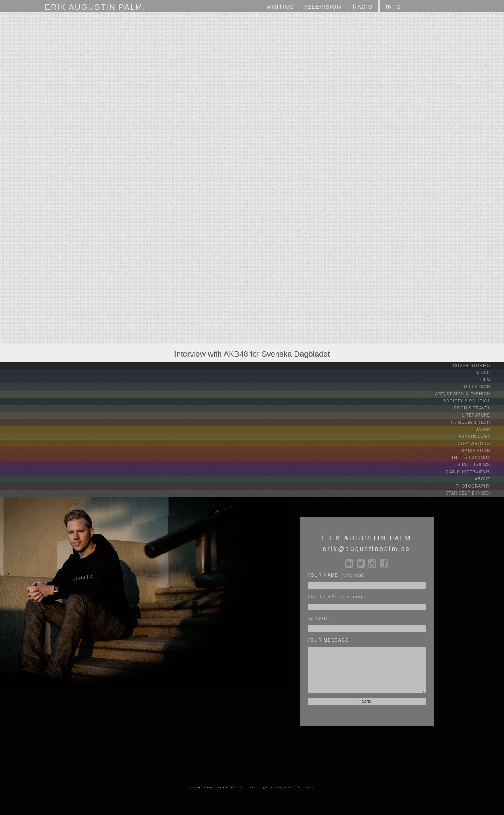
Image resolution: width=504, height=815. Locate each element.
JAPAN (489, 429)
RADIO (363, 7)
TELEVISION (483, 387)
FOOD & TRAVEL (479, 408)
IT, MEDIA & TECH (477, 422)
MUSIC (489, 373)
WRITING (280, 7)
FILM (491, 380)
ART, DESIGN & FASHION (469, 394)
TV (323, 7)
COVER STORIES (478, 366)
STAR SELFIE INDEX (474, 493)
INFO (393, 7)
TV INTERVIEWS (479, 465)
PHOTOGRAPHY (479, 486)
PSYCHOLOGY (481, 436)
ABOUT (489, 479)
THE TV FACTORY (477, 458)
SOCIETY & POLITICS (473, 401)
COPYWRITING (480, 444)
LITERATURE (482, 415)
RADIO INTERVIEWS (474, 472)
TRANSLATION (481, 451)
